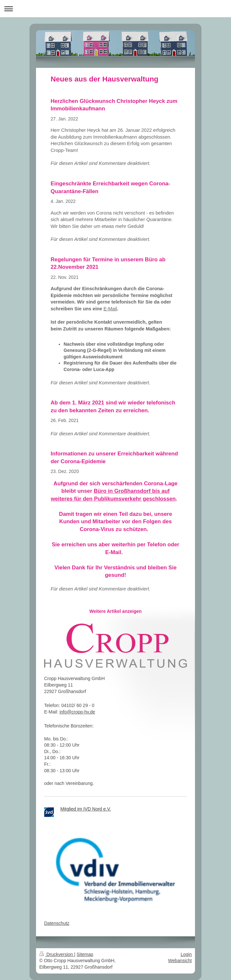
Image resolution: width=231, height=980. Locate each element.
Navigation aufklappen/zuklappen (115, 9)
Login (186, 954)
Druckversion (57, 954)
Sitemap (85, 954)
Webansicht (180, 961)
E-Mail (110, 309)
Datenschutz (57, 923)
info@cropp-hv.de (77, 712)
